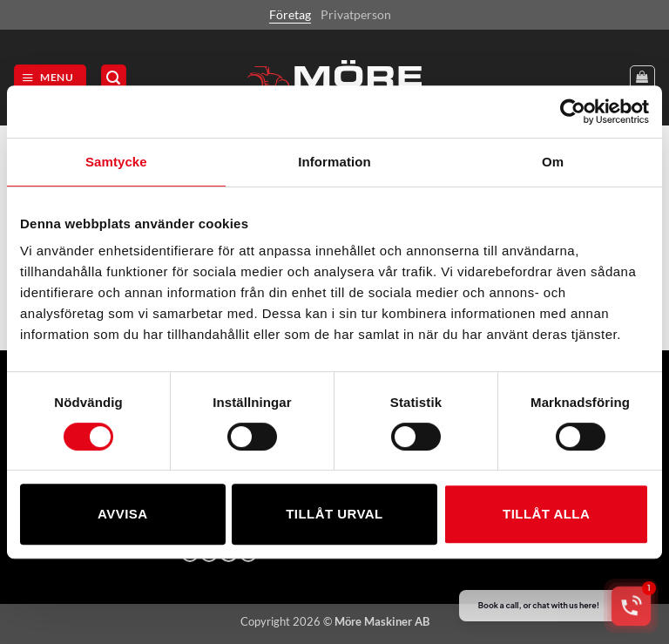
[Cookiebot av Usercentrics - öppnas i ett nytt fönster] (573, 112)
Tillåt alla (546, 514)
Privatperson (356, 14)
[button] (50, 78)
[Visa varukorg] (642, 78)
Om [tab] (553, 162)
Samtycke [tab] (116, 162)
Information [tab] (334, 162)
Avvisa (122, 514)
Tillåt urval (334, 514)
